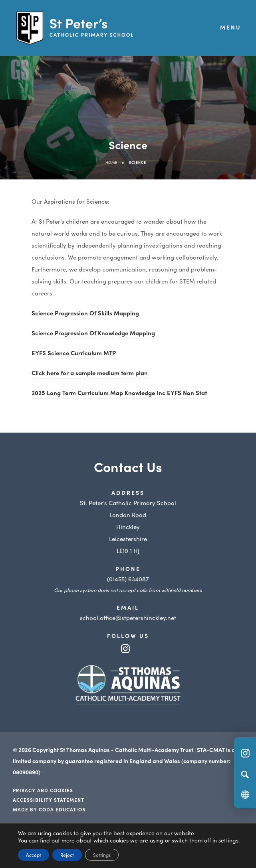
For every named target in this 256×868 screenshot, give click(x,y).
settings (228, 840)
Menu (231, 27)
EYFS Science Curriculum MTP (74, 354)
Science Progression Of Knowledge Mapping (93, 334)
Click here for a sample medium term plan (90, 374)
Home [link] (111, 162)
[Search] (245, 774)
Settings (102, 855)
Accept (34, 855)
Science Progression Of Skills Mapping (85, 314)
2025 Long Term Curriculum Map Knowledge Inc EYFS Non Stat (119, 394)
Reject (67, 855)
